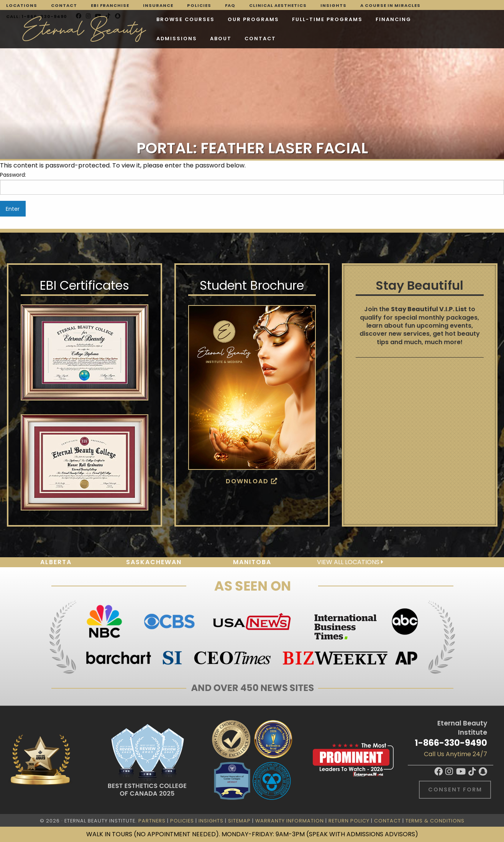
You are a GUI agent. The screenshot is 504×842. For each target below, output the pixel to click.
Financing (393, 19)
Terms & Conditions (435, 821)
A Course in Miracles (390, 5)
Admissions (177, 39)
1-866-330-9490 (451, 743)
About (221, 39)
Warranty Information (290, 821)
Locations (22, 5)
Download (252, 481)
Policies (199, 5)
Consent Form (455, 789)
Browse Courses (186, 19)
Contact (64, 5)
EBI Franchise (110, 5)
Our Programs (253, 19)
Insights (333, 5)
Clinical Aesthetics (278, 5)
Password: (252, 183)
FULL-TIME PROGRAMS (327, 19)
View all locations (350, 562)
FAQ (230, 5)
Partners (152, 821)
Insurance (158, 5)
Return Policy (349, 821)
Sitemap (239, 821)
